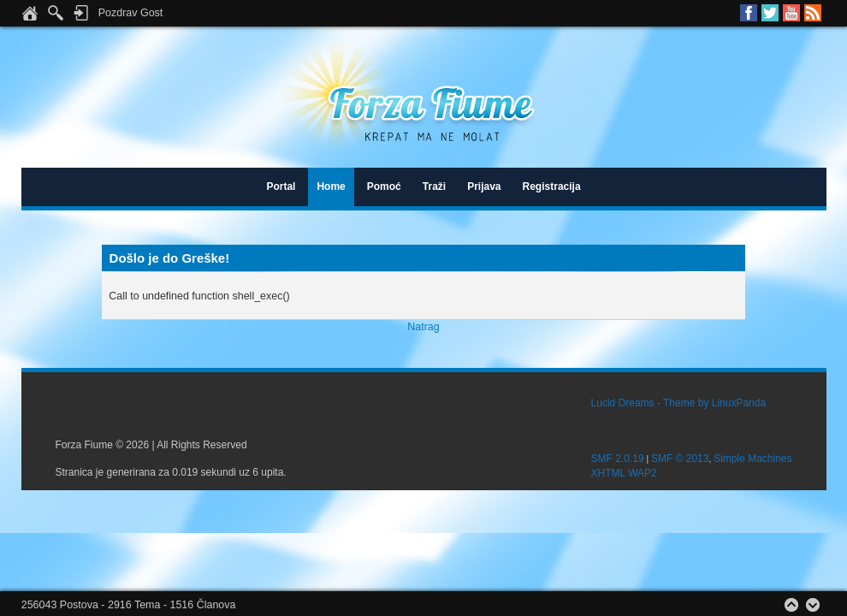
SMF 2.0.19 (618, 459)
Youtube (791, 13)
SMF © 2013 (680, 459)
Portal (281, 187)
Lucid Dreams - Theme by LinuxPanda (679, 403)
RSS (813, 13)
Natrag (423, 327)
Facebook (749, 13)
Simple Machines (752, 459)
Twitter (770, 13)
